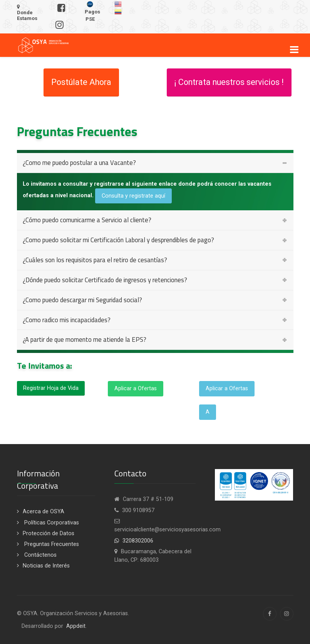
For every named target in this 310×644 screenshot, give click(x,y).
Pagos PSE (92, 11)
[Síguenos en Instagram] (60, 25)
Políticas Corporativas (51, 523)
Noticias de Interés (46, 566)
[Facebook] (270, 614)
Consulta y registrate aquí (133, 196)
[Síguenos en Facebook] (61, 8)
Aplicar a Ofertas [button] (136, 389)
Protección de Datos (49, 533)
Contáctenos (40, 555)
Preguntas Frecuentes (51, 544)
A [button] (208, 412)
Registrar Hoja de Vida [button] (51, 388)
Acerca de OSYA (44, 512)
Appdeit (76, 626)
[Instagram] (287, 614)
